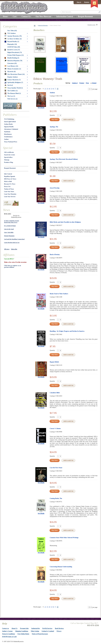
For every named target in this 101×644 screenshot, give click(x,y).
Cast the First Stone (56, 468)
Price (87, 83)
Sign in (79, 2)
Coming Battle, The (56, 498)
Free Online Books (23, 634)
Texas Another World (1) (14, 88)
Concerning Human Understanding (61, 567)
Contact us (5, 628)
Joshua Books (8, 124)
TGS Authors (10, 33)
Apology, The (54, 127)
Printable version (91, 25)
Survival (9, 85)
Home (5, 16)
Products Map (9, 162)
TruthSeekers (8, 137)
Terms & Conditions (9, 634)
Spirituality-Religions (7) (14, 83)
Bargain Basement (10, 168)
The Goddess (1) (11, 91)
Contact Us (26, 16)
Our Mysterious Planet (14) (15, 74)
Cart (15, 16)
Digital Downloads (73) (15, 52)
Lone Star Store (9, 192)
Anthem (52, 93)
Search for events (10, 155)
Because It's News (10, 184)
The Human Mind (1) (13, 93)
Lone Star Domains (10, 194)
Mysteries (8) (10, 72)
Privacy (59, 631)
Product (82, 83)
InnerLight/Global (10, 122)
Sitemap (7, 160)
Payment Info (24, 628)
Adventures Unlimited (11, 129)
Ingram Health (9, 127)
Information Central (65, 16)
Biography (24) (12, 44)
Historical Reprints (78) (13, 61)
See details (41, 108)
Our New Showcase (43, 16)
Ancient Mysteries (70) (13, 36)
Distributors (8, 134)
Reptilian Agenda (10, 176)
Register (87, 2)
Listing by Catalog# (48, 631)
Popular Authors (13, 77)
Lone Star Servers (10, 197)
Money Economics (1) (13, 69)
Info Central (8, 174)
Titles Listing (35, 631)
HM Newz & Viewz (10, 179)
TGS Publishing (9, 119)
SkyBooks (7, 132)
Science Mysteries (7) (13, 80)
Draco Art (7, 187)
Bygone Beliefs (54, 362)
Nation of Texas (9, 189)
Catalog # (75, 83)
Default (94, 83)
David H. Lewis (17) (12, 50)
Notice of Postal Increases (40, 634)
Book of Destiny (55, 255)
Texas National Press (11, 142)
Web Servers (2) (12, 99)
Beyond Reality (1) (12, 42)
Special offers (8, 157)
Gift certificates (9, 152)
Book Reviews (59, 628)
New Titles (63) (12, 31)
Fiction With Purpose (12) (16, 55)
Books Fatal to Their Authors (59, 294)
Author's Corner (7, 631)
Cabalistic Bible (55, 393)
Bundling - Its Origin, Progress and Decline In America (67, 331)
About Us (14, 628)
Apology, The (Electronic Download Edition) (64, 159)
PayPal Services (47, 628)
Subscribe (14, 249)
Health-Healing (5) (12, 58)
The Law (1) (10, 96)
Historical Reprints (43, 25)
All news (7, 249)
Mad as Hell (8, 181)
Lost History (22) (11, 66)
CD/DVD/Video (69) (14, 47)
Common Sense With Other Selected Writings (64, 538)
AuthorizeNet (36, 628)
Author (6, 139)
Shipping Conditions (22, 631)
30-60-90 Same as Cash (9, 637)
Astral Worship (55, 188)
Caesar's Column (55, 429)
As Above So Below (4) (13, 39)
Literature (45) (12, 63)
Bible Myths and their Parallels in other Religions (65, 222)
